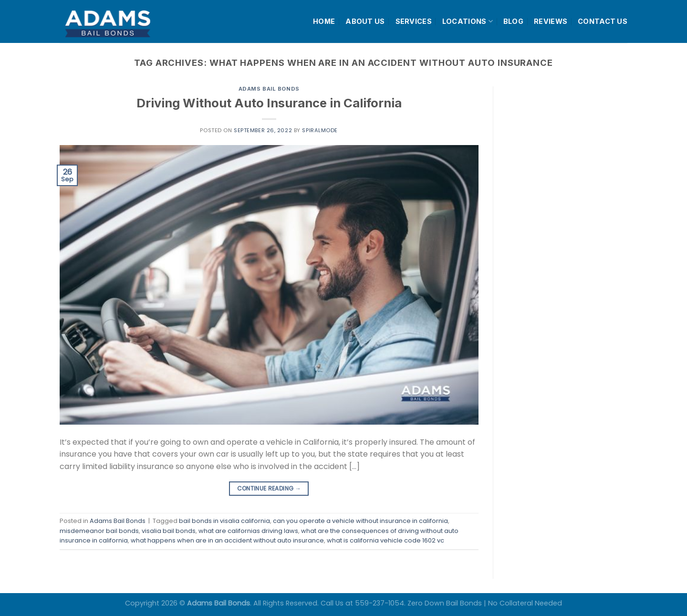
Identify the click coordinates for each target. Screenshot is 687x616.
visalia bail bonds (169, 531)
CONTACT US (603, 21)
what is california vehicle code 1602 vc (385, 540)
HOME (324, 21)
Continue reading (269, 488)
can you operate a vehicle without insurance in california (360, 521)
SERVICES (414, 21)
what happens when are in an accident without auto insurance (227, 540)
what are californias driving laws (248, 531)
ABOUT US (365, 21)
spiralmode (320, 130)
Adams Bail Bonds (269, 89)
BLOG (513, 21)
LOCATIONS (468, 21)
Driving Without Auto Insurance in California (269, 103)
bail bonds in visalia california (224, 521)
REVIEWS (551, 21)
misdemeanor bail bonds (99, 531)
